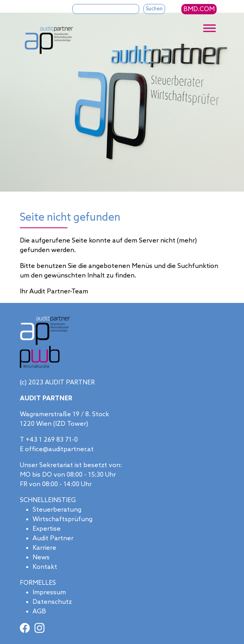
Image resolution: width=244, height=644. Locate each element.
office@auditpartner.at (59, 449)
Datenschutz (52, 602)
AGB (39, 612)
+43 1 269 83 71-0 (52, 440)
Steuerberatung (57, 510)
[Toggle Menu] (209, 28)
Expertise (47, 529)
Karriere (44, 548)
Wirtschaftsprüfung (62, 519)
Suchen (154, 9)
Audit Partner (53, 538)
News (41, 558)
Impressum (49, 593)
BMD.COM (199, 9)
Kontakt (45, 567)
